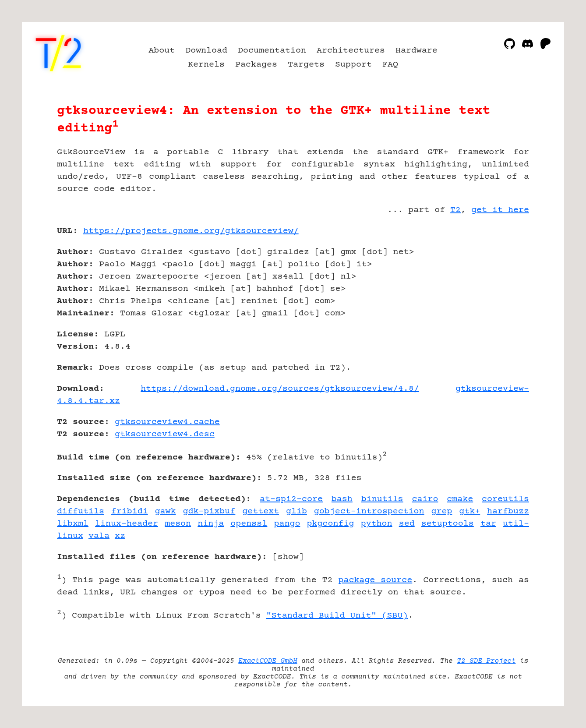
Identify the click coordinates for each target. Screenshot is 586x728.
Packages (256, 65)
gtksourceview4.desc (165, 434)
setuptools (448, 524)
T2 (455, 210)
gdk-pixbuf (209, 511)
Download (206, 51)
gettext (261, 511)
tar (488, 524)
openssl (249, 524)
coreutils (505, 499)
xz (120, 536)
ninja (211, 524)
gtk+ (470, 511)
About (162, 51)
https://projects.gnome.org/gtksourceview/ (191, 231)
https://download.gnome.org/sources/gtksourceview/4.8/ (280, 389)
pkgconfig (331, 524)
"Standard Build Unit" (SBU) (337, 616)
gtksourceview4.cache (167, 422)
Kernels (206, 65)
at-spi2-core (291, 499)
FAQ (390, 65)
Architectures (351, 51)
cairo (425, 499)
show (288, 557)
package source (375, 580)
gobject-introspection (369, 511)
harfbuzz (508, 511)
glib (297, 511)
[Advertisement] (503, 282)
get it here (500, 210)
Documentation (272, 51)
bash (342, 499)
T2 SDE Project (486, 661)
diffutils (81, 511)
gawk (166, 511)
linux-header (127, 524)
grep (441, 511)
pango (287, 524)
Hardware (417, 51)
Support (353, 65)
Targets (306, 65)
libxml (73, 524)
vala (99, 536)
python (377, 524)
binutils (382, 499)
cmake (460, 499)
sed (407, 524)
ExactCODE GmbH (268, 661)
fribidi (130, 511)
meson (178, 524)
